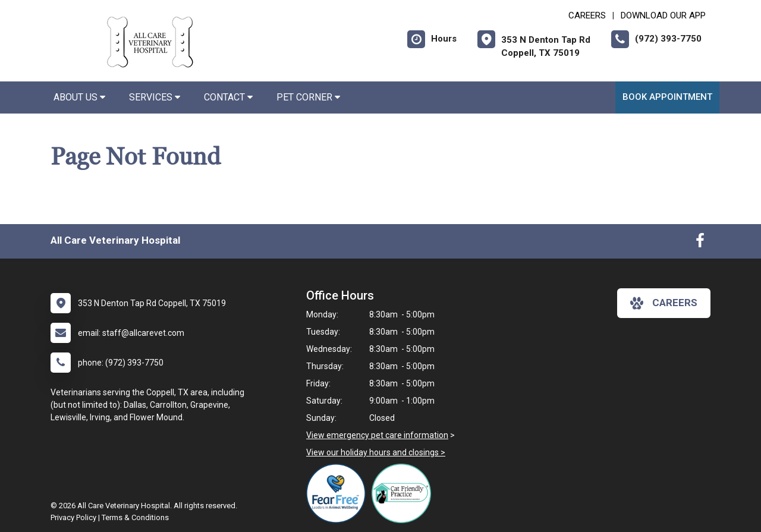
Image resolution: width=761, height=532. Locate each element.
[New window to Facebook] (700, 243)
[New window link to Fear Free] (339, 493)
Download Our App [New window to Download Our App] (663, 15)
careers (664, 303)
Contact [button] (228, 97)
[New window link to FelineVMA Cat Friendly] (404, 493)
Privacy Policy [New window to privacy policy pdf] (73, 517)
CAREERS (587, 15)
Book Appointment (667, 97)
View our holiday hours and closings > (376, 452)
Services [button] (155, 97)
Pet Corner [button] (308, 97)
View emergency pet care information (377, 435)
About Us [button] (79, 97)
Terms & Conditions (135, 517)
